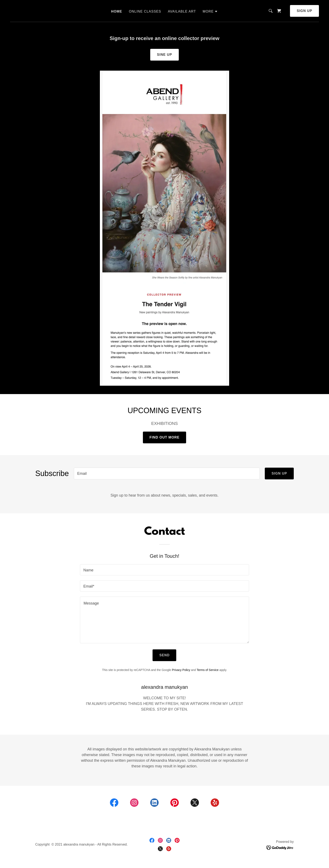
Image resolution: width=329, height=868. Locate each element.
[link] (279, 11)
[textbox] (167, 474)
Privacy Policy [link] (181, 670)
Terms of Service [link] (208, 670)
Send (164, 655)
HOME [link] (117, 11)
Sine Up (164, 55)
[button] (210, 12)
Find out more (165, 437)
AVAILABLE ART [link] (182, 11)
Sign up (304, 11)
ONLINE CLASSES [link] (145, 11)
